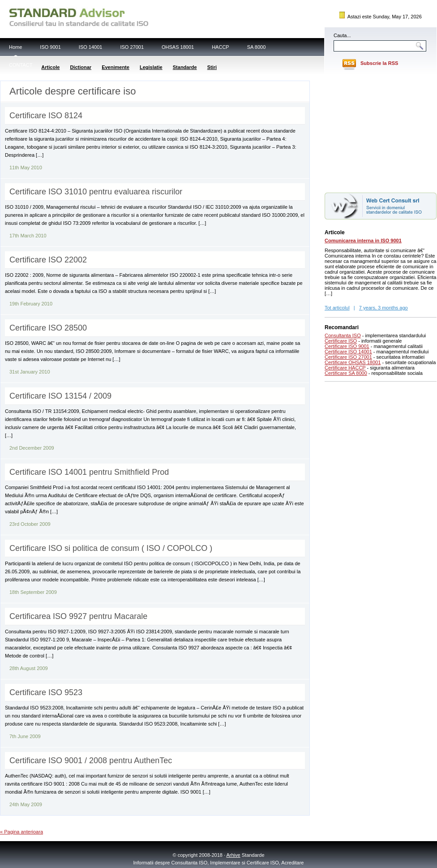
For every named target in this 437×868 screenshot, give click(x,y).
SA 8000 (257, 47)
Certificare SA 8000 (346, 373)
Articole (50, 67)
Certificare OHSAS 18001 (353, 362)
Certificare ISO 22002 (48, 260)
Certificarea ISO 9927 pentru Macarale (78, 616)
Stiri (212, 67)
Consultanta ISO (343, 335)
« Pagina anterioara (21, 832)
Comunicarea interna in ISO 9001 (363, 241)
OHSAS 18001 (178, 47)
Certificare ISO (341, 341)
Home (15, 47)
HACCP (221, 47)
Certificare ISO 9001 (347, 346)
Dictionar (81, 67)
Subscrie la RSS (379, 63)
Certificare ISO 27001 (348, 357)
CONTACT (21, 65)
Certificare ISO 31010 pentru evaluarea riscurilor (96, 192)
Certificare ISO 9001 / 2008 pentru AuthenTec (91, 761)
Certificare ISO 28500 (48, 328)
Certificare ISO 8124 (46, 116)
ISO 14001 (91, 47)
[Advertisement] (381, 131)
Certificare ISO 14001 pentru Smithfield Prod (89, 472)
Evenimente (116, 67)
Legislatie (151, 67)
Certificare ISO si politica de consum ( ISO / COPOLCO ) (111, 548)
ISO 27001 (132, 47)
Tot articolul (337, 308)
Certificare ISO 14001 (348, 352)
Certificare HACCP (345, 368)
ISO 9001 (50, 47)
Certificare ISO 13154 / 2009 (60, 396)
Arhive (233, 855)
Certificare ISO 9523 (46, 692)
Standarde (185, 67)
